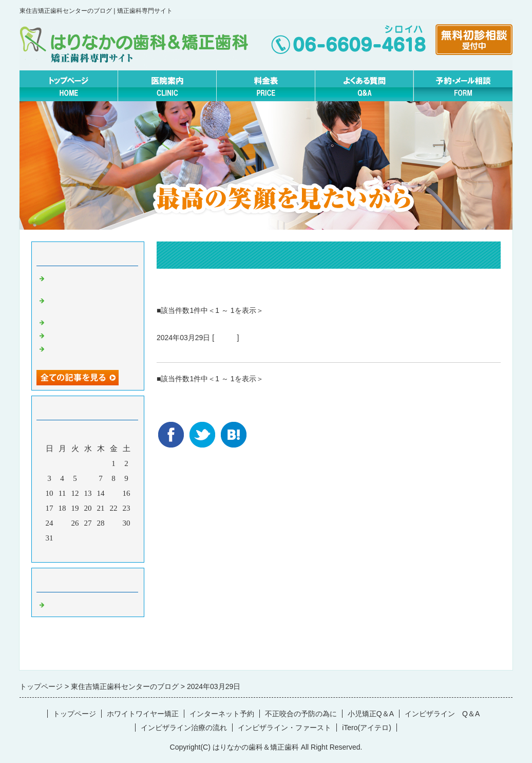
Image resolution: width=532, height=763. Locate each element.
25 (62, 523)
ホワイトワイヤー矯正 (143, 714)
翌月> (107, 552)
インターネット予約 (222, 714)
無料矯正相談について (85, 322)
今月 (88, 552)
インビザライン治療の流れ (184, 728)
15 (114, 493)
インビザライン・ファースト (284, 728)
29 (114, 523)
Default (225, 338)
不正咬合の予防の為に (301, 714)
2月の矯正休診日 (76, 334)
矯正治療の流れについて (207, 350)
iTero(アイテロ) (367, 728)
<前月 (68, 552)
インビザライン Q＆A (442, 714)
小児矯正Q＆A (371, 714)
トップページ (74, 714)
